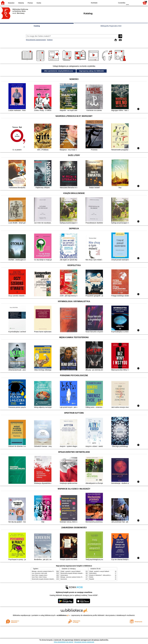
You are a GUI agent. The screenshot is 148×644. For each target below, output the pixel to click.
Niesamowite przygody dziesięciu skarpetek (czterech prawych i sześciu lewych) (52, 579)
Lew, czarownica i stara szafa (39, 573)
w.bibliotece (63, 615)
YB (110, 3)
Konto (39, 3)
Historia (21, 3)
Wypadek (92, 579)
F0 (127, 3)
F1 (131, 3)
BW (105, 3)
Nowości (11, 3)
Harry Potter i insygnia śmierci (40, 575)
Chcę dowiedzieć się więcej (63, 642)
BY (114, 3)
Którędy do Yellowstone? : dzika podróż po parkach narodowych (106, 575)
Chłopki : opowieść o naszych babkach (70, 571)
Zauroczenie (64, 579)
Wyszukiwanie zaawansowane (36, 40)
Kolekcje (50, 40)
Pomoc (30, 3)
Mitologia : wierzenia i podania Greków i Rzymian (45, 571)
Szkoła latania (64, 575)
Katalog (37, 26)
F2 (137, 3)
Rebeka (91, 577)
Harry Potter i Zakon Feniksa (39, 577)
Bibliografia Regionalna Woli (111, 26)
